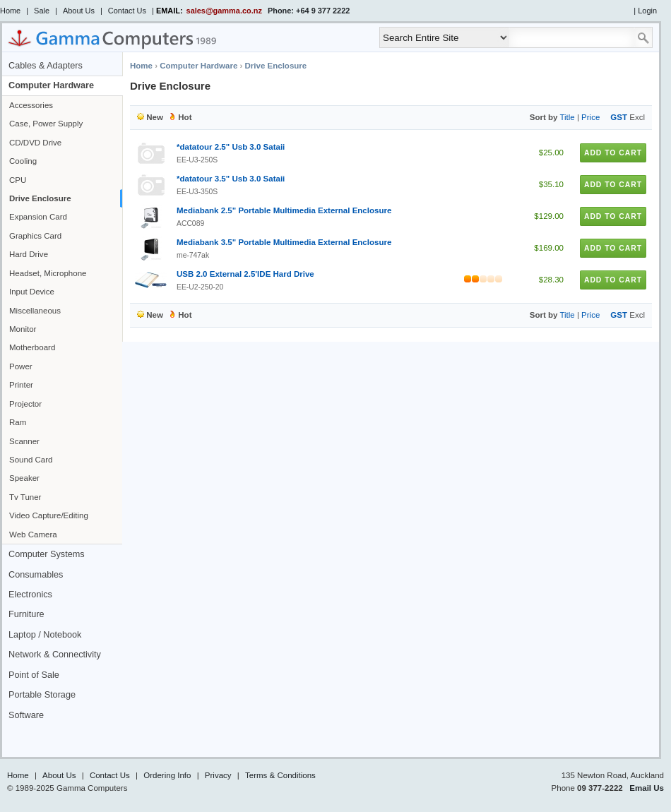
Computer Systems (47, 554)
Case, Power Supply (46, 124)
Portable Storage (42, 695)
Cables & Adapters (46, 66)
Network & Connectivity (55, 655)
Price (590, 117)
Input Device (32, 292)
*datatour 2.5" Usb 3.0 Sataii (231, 147)
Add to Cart (613, 153)
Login (647, 11)
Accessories (31, 105)
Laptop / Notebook (45, 635)
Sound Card (31, 460)
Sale (42, 11)
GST (619, 117)
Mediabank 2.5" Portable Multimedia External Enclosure (284, 210)
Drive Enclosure (40, 198)
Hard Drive (29, 254)
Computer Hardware (51, 85)
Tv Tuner (25, 497)
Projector (25, 404)
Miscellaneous (35, 311)
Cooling (23, 161)
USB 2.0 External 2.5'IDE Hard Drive (245, 274)
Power (21, 366)
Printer (21, 385)
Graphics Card (35, 236)
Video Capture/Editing (49, 515)
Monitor (23, 329)
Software (26, 715)
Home (10, 11)
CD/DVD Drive (35, 143)
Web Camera (33, 535)
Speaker (24, 478)
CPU (18, 180)
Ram (18, 422)
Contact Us (127, 11)
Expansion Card (38, 217)
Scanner (24, 441)
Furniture (26, 614)
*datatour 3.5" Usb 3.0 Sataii (231, 179)
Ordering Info (167, 775)
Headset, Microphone (48, 273)
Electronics (30, 595)
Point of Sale (34, 675)
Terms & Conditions (280, 775)
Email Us (647, 788)
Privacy (218, 775)
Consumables (36, 575)
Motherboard (32, 347)
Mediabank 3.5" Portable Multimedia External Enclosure (284, 242)
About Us (79, 11)
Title (567, 117)
